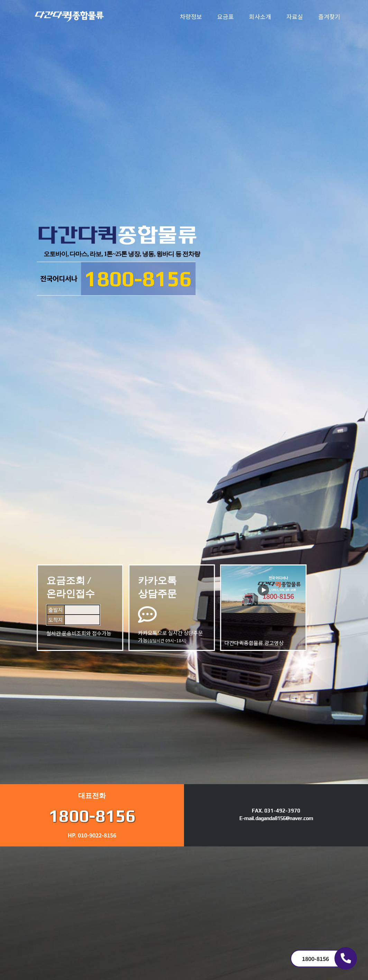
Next (7, 445)
